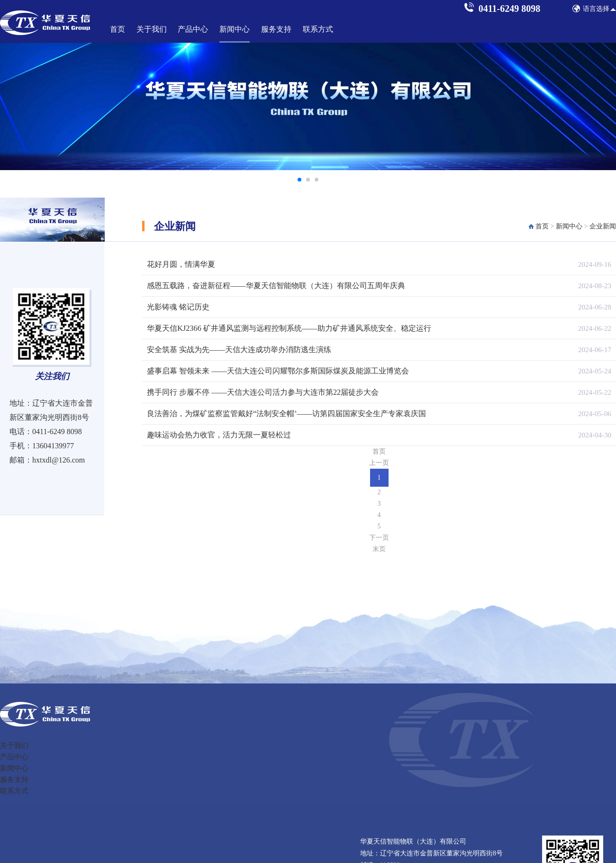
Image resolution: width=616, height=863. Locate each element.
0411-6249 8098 (57, 431)
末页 (379, 549)
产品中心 (193, 29)
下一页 (379, 538)
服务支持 (276, 29)
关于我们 (152, 29)
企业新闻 (603, 226)
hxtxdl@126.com (59, 460)
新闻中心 (235, 29)
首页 (118, 29)
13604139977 (53, 446)
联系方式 (318, 29)
